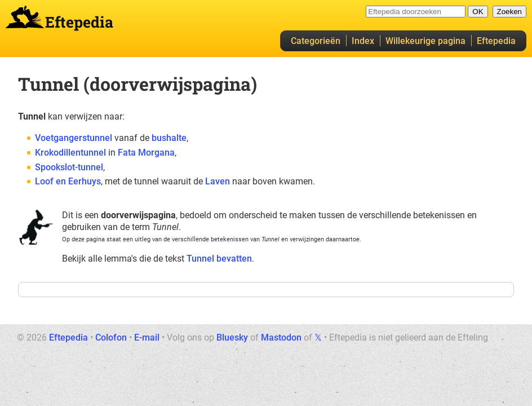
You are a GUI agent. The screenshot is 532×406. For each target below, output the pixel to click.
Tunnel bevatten (219, 259)
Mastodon (281, 337)
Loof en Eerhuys (68, 181)
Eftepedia (496, 41)
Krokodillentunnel (70, 153)
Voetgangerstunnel (74, 138)
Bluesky (232, 337)
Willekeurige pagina (425, 41)
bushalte (169, 138)
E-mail (147, 337)
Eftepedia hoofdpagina (25, 17)
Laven (218, 181)
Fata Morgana (146, 153)
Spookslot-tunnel (69, 167)
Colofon (111, 337)
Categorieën (316, 41)
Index (363, 41)
